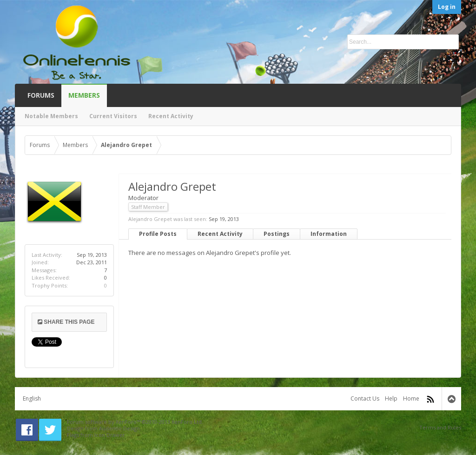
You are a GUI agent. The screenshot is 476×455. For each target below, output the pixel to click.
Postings (277, 234)
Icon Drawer (110, 435)
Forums (41, 95)
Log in (447, 7)
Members (84, 95)
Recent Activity (220, 234)
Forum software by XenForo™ (135, 422)
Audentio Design (119, 428)
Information (329, 234)
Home (411, 398)
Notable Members (51, 116)
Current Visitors (113, 116)
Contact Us (365, 398)
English (32, 398)
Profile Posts (158, 234)
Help (391, 398)
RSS (430, 399)
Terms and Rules (440, 427)
